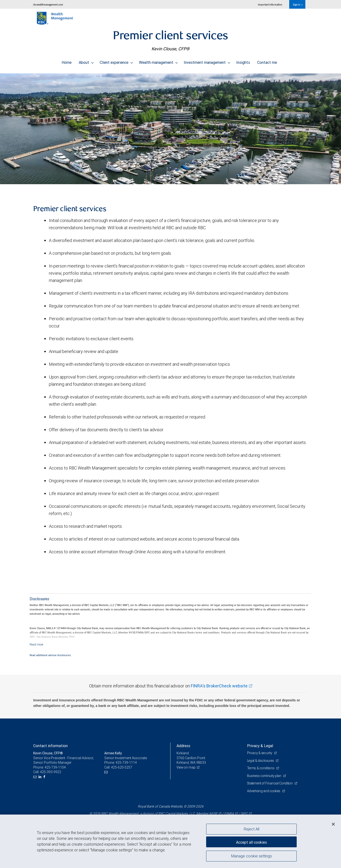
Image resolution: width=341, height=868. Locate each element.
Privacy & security (260, 753)
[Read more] (36, 644)
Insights (243, 61)
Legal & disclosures (261, 761)
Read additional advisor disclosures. (51, 655)
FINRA (229, 814)
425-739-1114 (126, 763)
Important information (270, 4)
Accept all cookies (251, 842)
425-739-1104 (55, 767)
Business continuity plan (265, 776)
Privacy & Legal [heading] (260, 746)
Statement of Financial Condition (271, 783)
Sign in (298, 4)
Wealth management (158, 61)
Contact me (267, 61)
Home (67, 61)
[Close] (333, 824)
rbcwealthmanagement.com (48, 4)
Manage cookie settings (252, 857)
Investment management (207, 61)
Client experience (116, 61)
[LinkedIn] (41, 777)
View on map (186, 767)
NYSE (213, 814)
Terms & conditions (262, 768)
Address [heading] (183, 746)
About (86, 61)
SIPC (244, 814)
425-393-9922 (51, 772)
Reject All (252, 829)
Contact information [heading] (50, 746)
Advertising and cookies (265, 791)
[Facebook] (45, 777)
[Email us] (36, 777)
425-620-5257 (122, 767)
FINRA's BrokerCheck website (219, 686)
